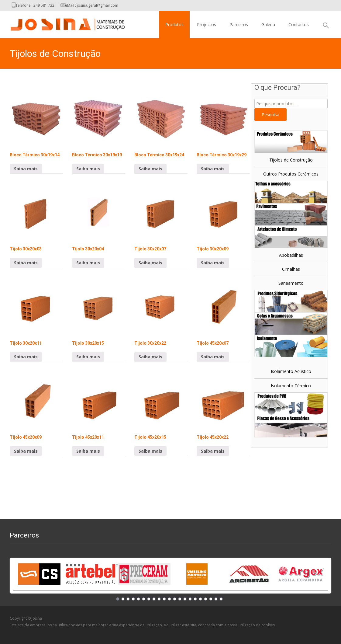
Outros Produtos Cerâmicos (291, 174)
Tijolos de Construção (291, 160)
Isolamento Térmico (291, 386)
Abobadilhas (291, 255)
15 (190, 599)
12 (175, 599)
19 (211, 599)
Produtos (174, 24)
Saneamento (291, 283)
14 (185, 599)
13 (180, 599)
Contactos (299, 24)
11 (170, 599)
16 (195, 599)
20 (216, 599)
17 (201, 599)
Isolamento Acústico (291, 371)
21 (221, 599)
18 (206, 599)
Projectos (207, 24)
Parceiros (239, 24)
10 (164, 599)
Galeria (268, 24)
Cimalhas (291, 269)
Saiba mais (26, 169)
